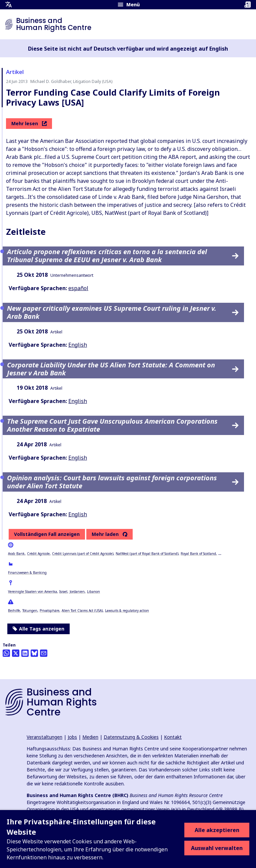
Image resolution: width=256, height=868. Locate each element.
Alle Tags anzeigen (38, 629)
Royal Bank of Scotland (198, 554)
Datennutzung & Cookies (131, 737)
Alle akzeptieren (217, 830)
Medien (90, 737)
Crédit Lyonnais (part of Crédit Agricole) (83, 554)
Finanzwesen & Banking (27, 573)
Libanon (93, 592)
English (78, 345)
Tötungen (30, 611)
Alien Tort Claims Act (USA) (82, 611)
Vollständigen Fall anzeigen (47, 534)
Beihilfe (14, 611)
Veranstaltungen (44, 737)
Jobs (72, 737)
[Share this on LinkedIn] (25, 653)
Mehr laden (105, 534)
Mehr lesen (29, 123)
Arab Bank (16, 554)
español (78, 288)
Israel (63, 592)
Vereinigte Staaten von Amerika (32, 592)
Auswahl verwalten (217, 848)
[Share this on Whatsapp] (6, 653)
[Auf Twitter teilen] (16, 653)
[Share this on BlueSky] (34, 653)
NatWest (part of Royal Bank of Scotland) (147, 554)
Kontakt (173, 737)
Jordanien (77, 592)
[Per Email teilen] (44, 653)
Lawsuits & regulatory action (127, 611)
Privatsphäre (49, 611)
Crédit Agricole (38, 554)
